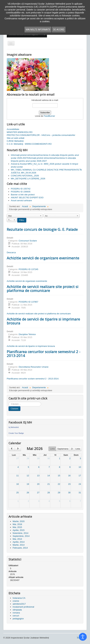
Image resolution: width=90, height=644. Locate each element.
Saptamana (63, 449)
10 (80, 467)
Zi (72, 449)
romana (16, 613)
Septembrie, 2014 (21, 536)
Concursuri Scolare (28, 241)
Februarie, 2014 (20, 548)
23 (69, 484)
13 (38, 476)
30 (49, 458)
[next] (18, 449)
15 (59, 476)
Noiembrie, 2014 (20, 533)
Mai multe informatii (38, 30)
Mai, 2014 (17, 539)
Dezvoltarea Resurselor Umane (34, 367)
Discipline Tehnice (27, 334)
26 (28, 493)
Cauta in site (9, 402)
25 (17, 493)
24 (80, 484)
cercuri (16, 616)
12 (28, 476)
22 (59, 484)
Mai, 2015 (17, 527)
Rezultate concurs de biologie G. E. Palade (42, 229)
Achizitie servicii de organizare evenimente (43, 258)
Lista (78, 449)
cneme (16, 601)
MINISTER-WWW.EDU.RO (20, 132)
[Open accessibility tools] (83, 637)
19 (28, 484)
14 (49, 476)
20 (38, 484)
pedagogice (18, 619)
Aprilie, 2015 (19, 530)
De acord (59, 30)
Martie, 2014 (19, 545)
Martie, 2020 (19, 521)
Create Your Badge (16, 433)
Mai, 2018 (17, 524)
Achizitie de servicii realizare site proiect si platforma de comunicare (43, 288)
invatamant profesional (23, 607)
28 (28, 458)
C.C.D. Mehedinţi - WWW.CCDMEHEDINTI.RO (29, 144)
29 (38, 458)
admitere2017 (19, 604)
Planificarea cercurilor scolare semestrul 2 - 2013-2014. (33, 379)
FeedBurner (49, 116)
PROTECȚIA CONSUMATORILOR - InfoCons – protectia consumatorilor (41, 135)
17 (80, 476)
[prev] (12, 449)
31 (80, 493)
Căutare (14, 409)
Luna (52, 449)
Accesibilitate (13, 129)
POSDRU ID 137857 (28, 302)
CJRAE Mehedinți (15, 141)
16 (69, 476)
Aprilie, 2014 (19, 542)
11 (17, 476)
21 (49, 484)
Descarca (11, 252)
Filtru (22, 220)
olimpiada (17, 610)
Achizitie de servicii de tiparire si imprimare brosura (43, 321)
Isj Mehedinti (14, 427)
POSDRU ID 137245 (28, 269)
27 (17, 458)
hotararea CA (19, 598)
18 (17, 484)
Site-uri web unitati (16, 138)
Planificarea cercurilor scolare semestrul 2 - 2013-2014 (44, 354)
